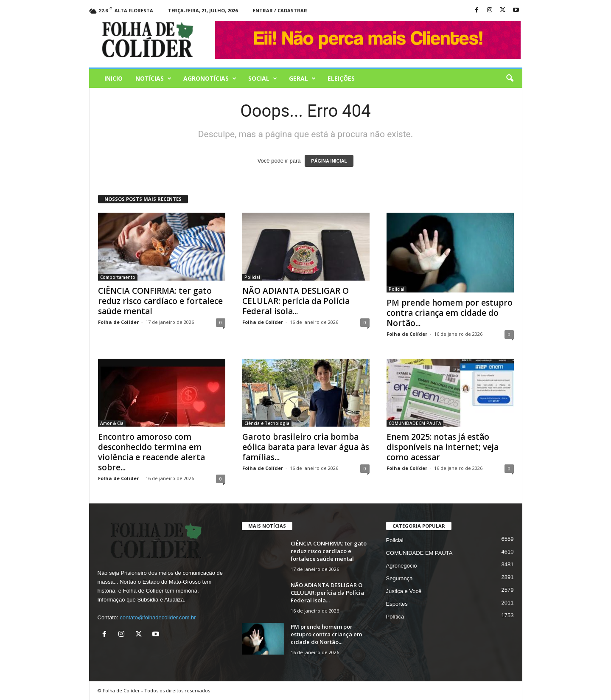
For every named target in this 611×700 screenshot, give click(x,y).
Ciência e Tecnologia (267, 423)
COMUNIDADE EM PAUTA (415, 423)
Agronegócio (402, 566)
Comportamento (118, 277)
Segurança (399, 578)
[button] (510, 79)
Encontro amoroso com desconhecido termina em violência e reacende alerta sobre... (151, 452)
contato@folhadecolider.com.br (158, 617)
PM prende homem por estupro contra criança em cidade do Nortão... (450, 313)
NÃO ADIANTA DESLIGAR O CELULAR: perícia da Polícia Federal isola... (296, 301)
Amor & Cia (112, 423)
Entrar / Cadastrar (280, 10)
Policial (252, 277)
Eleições (341, 78)
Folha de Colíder (118, 322)
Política (395, 617)
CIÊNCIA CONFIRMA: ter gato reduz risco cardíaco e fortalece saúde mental (160, 301)
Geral (302, 79)
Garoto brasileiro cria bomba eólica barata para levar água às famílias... (306, 447)
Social (263, 79)
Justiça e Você (404, 591)
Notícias (153, 79)
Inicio (114, 78)
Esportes (397, 604)
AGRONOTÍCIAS (210, 79)
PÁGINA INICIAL (329, 161)
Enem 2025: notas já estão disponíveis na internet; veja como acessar (443, 447)
